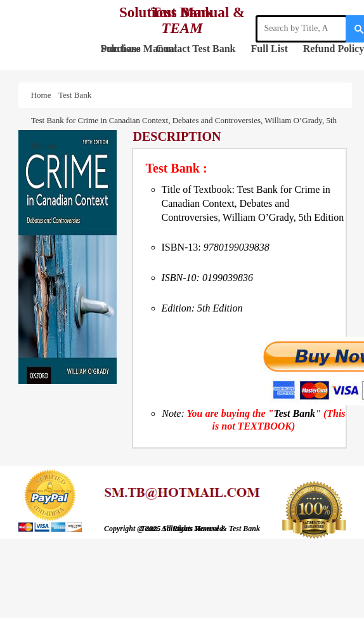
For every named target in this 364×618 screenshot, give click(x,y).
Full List (270, 49)
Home (43, 95)
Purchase (121, 49)
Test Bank (214, 49)
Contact (173, 49)
